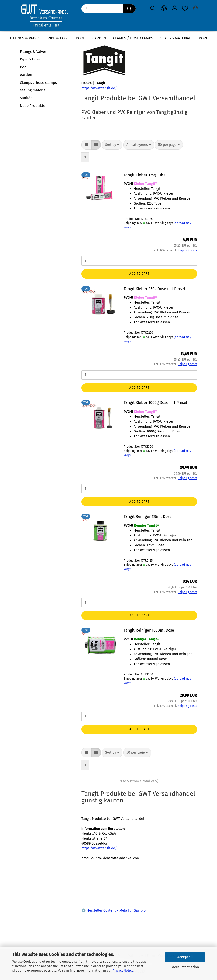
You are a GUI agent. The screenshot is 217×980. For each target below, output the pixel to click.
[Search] (129, 9)
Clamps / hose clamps (133, 38)
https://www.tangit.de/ (99, 88)
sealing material (176, 38)
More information (185, 967)
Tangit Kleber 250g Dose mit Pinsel (154, 289)
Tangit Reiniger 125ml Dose (148, 516)
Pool (80, 38)
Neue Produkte (32, 106)
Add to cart (139, 274)
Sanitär (26, 98)
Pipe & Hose (58, 38)
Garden (99, 38)
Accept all (185, 957)
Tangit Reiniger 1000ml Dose (149, 630)
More (203, 38)
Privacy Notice (123, 971)
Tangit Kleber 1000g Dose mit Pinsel (155, 403)
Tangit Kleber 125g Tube (145, 175)
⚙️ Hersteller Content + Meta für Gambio (114, 911)
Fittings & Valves (25, 38)
